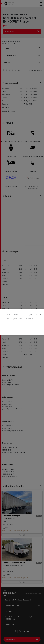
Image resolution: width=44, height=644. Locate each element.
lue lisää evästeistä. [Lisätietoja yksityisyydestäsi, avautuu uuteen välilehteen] (28, 319)
